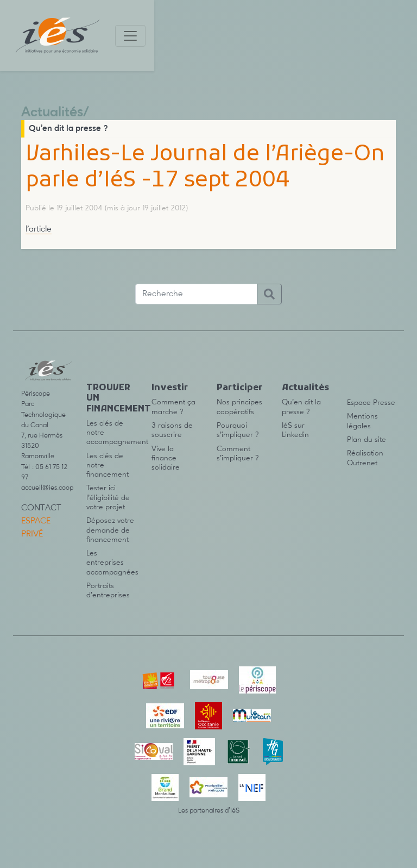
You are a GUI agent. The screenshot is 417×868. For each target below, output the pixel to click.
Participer (239, 388)
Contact (41, 508)
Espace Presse (371, 403)
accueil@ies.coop (47, 488)
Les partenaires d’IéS (209, 811)
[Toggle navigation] (130, 36)
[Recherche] (196, 294)
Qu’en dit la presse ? (68, 129)
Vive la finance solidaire (166, 458)
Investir (170, 388)
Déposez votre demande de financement (110, 530)
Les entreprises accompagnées (112, 563)
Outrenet (362, 463)
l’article (39, 229)
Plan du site (367, 440)
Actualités (52, 113)
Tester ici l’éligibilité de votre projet (108, 498)
